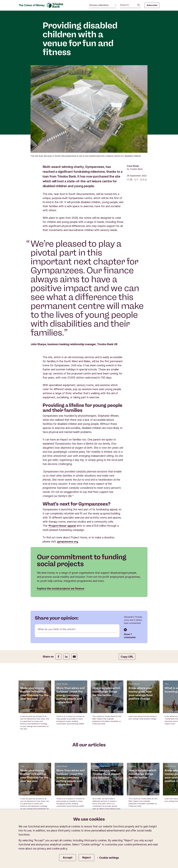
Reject (87, 858)
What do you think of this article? (57, 542)
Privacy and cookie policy (113, 801)
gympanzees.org (68, 454)
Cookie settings (108, 858)
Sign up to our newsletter (89, 771)
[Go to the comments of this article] (136, 92)
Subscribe (152, 5)
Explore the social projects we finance (61, 501)
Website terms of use (146, 801)
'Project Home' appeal (62, 438)
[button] (175, 620)
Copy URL (127, 569)
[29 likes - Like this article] (130, 92)
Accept (68, 858)
